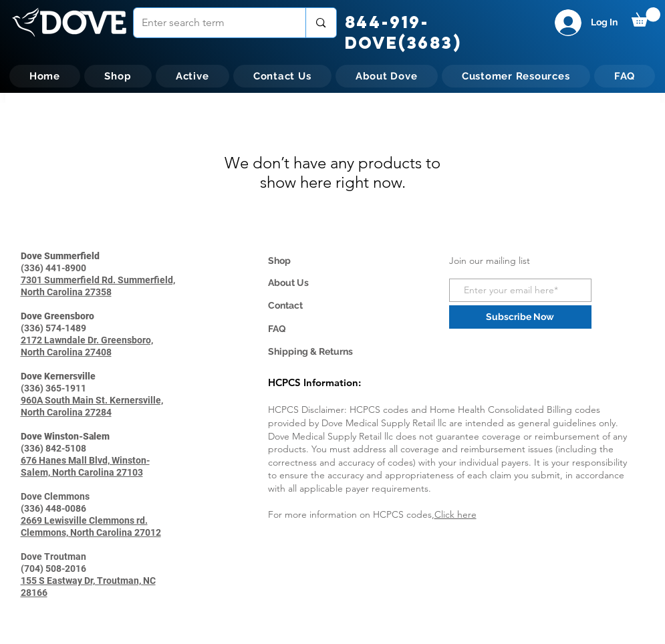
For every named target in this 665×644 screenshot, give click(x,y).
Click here (455, 514)
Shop (279, 261)
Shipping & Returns (310, 351)
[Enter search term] (210, 23)
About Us (288, 283)
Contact (285, 305)
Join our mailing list (490, 261)
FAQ (277, 329)
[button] (646, 17)
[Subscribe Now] (520, 317)
